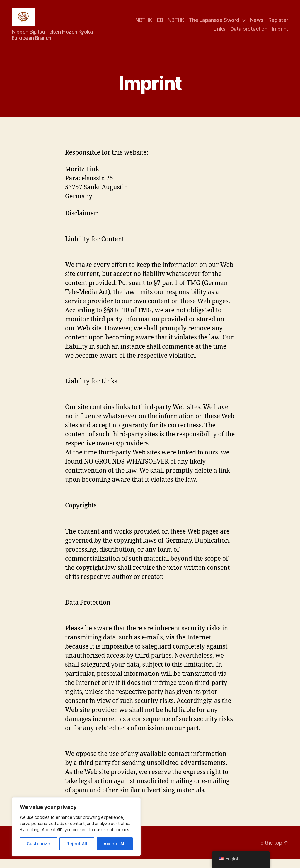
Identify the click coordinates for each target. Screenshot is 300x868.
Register (278, 24)
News (257, 24)
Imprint (280, 33)
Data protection (249, 33)
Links (219, 33)
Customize (38, 844)
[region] (76, 827)
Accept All (115, 844)
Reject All (77, 844)
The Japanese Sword (214, 24)
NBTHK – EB (149, 24)
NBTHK (176, 24)
